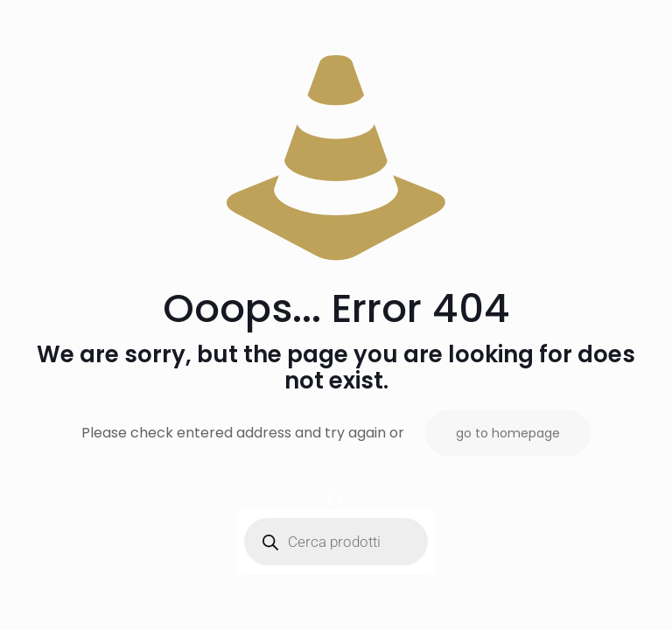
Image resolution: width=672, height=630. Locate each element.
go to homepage (508, 433)
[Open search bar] (336, 502)
